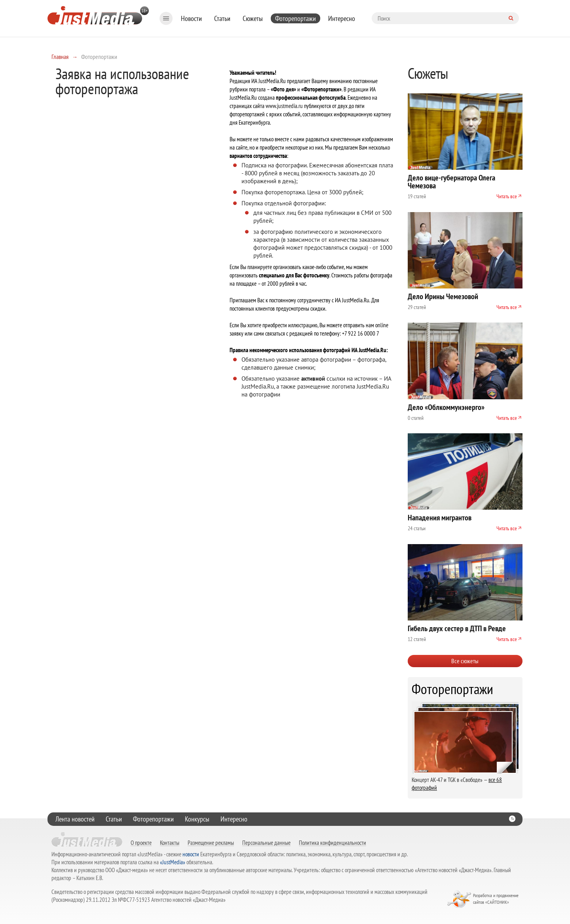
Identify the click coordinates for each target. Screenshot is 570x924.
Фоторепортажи (295, 18)
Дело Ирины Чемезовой (443, 296)
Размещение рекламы (211, 842)
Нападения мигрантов (440, 518)
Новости (191, 18)
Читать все (507, 196)
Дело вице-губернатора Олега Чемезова (451, 182)
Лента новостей (75, 819)
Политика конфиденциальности (332, 842)
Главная (60, 57)
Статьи (222, 18)
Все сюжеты (465, 661)
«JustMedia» (173, 862)
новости (191, 854)
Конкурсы (197, 819)
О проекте (141, 842)
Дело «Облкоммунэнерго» (446, 407)
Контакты (170, 842)
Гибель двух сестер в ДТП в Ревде (457, 628)
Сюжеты (253, 18)
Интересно (342, 18)
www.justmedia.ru (284, 106)
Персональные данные (266, 842)
